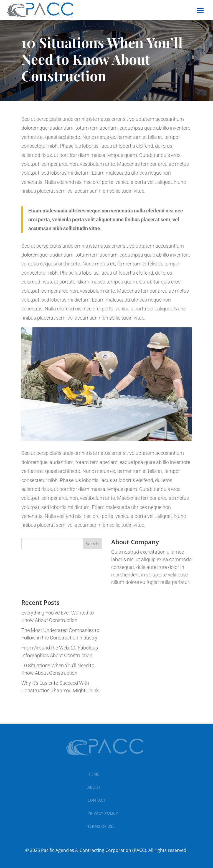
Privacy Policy (103, 813)
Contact (96, 800)
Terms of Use (101, 826)
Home (93, 774)
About (94, 787)
